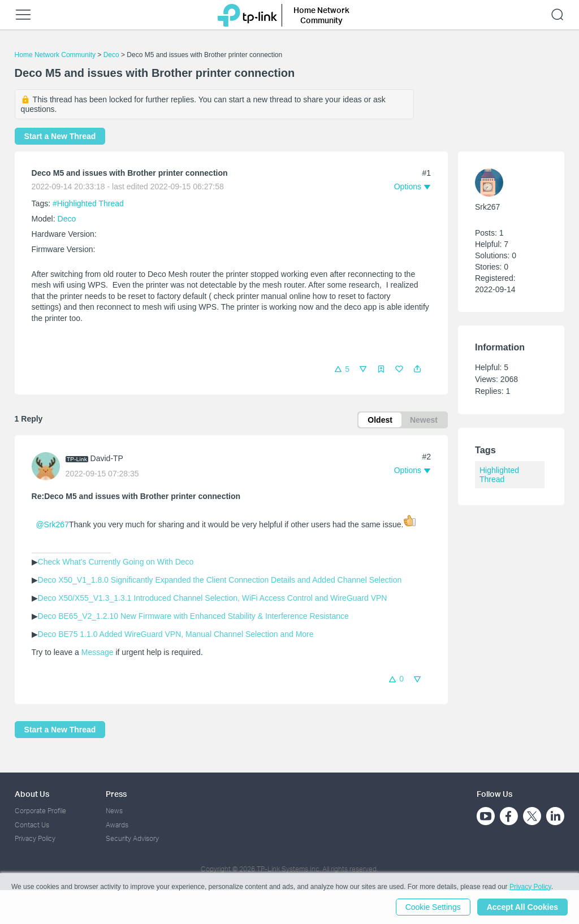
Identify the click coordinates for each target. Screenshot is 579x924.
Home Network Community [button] (321, 15)
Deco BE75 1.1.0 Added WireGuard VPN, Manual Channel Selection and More (176, 634)
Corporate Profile (40, 811)
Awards (117, 825)
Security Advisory (132, 838)
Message (98, 652)
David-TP (107, 458)
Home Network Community (55, 55)
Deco (111, 55)
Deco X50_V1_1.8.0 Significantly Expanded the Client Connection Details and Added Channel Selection (220, 580)
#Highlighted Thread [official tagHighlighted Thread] (88, 203)
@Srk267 (52, 524)
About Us (32, 794)
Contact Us (32, 825)
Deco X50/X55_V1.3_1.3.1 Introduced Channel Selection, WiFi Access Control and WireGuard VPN (213, 598)
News (114, 811)
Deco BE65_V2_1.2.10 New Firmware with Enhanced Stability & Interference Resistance (193, 616)
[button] (417, 369)
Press (116, 794)
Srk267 (487, 207)
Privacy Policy (35, 838)
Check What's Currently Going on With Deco (116, 562)
